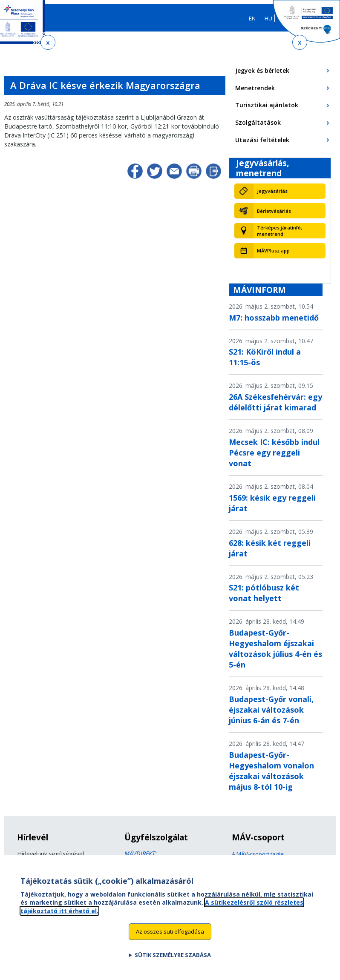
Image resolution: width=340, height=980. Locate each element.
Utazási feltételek (262, 140)
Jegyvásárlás (272, 191)
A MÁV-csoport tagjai (258, 854)
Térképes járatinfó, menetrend (279, 231)
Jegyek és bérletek (262, 70)
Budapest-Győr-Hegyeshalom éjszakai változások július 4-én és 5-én (275, 649)
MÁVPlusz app (273, 251)
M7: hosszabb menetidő (274, 318)
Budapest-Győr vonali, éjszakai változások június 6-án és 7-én (271, 710)
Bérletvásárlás (274, 211)
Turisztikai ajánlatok (267, 105)
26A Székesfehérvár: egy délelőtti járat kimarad (275, 402)
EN (252, 18)
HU (268, 18)
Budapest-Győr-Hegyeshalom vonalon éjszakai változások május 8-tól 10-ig (271, 771)
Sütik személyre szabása (173, 959)
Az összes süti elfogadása (170, 936)
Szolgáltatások (258, 122)
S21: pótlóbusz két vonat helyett (264, 593)
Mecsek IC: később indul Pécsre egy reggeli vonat (274, 453)
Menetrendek (255, 88)
